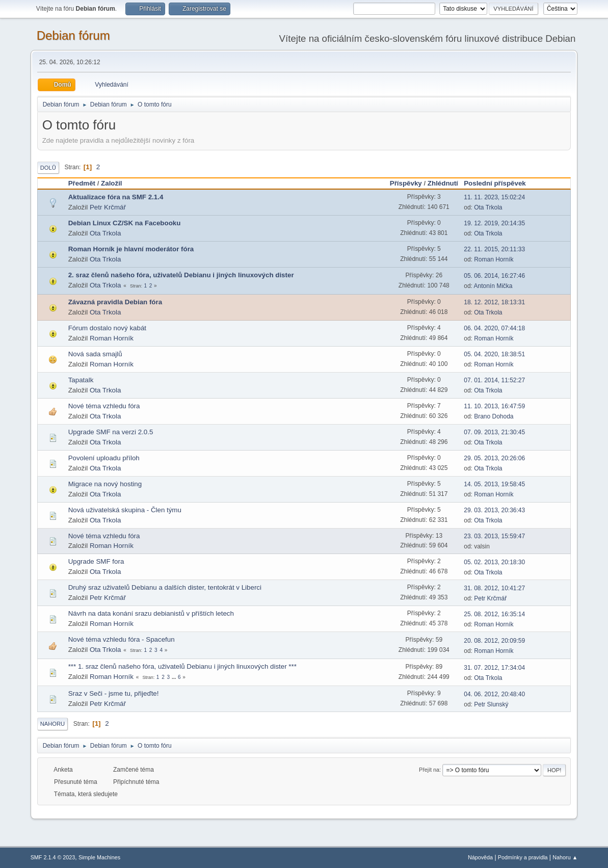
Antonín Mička (493, 286)
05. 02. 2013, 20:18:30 (494, 562)
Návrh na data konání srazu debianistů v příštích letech (151, 613)
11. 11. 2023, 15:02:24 (494, 197)
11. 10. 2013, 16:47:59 (494, 406)
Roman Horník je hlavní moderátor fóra (131, 249)
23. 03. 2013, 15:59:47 (494, 536)
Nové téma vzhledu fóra (104, 406)
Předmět (82, 183)
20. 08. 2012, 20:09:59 (494, 641)
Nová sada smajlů (95, 354)
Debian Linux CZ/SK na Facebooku (125, 223)
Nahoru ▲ (565, 857)
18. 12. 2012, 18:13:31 (494, 302)
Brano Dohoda (494, 416)
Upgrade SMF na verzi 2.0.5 (111, 432)
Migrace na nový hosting (105, 484)
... (175, 677)
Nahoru (52, 724)
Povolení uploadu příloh (104, 458)
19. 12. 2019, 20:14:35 (494, 223)
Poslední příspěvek (499, 183)
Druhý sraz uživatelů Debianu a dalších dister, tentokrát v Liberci (165, 587)
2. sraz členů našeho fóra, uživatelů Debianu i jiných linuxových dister (181, 275)
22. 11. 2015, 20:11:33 (494, 249)
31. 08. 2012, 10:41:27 (494, 588)
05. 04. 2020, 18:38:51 (494, 354)
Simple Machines (99, 857)
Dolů (48, 168)
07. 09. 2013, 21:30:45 (494, 432)
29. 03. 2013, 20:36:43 (494, 510)
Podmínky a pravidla (523, 857)
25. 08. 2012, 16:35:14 (494, 614)
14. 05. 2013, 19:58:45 (494, 484)
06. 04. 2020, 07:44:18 (494, 328)
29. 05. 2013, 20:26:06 (494, 458)
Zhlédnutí (443, 183)
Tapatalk (81, 380)
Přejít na (429, 770)
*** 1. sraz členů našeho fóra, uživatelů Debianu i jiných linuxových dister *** (182, 666)
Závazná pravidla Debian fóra (115, 302)
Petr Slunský (491, 704)
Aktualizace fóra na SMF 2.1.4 (116, 197)
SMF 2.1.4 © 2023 (53, 857)
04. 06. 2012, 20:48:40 (494, 694)
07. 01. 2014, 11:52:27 (494, 380)
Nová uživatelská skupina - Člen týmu (125, 510)
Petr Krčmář (108, 207)
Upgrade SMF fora (96, 561)
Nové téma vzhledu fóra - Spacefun (122, 639)
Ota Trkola (488, 207)
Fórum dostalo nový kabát (107, 328)
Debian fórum (73, 35)
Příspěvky (406, 183)
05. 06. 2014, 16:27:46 (494, 276)
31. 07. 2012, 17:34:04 (494, 668)
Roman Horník (494, 259)
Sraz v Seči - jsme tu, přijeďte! (114, 693)
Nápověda (480, 857)
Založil (111, 183)
